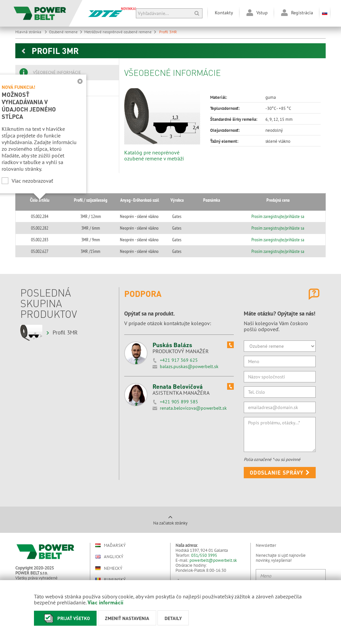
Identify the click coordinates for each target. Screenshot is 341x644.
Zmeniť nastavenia (127, 618)
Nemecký (109, 568)
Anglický (109, 557)
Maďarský (110, 545)
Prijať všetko (65, 618)
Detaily (173, 618)
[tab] (67, 73)
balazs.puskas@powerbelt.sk (189, 366)
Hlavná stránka (31, 32)
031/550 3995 (204, 555)
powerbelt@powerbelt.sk (213, 560)
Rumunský (110, 580)
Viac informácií (105, 602)
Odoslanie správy (280, 472)
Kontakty (224, 13)
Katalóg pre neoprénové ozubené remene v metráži (154, 155)
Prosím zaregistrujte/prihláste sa (282, 216)
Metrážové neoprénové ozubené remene (120, 32)
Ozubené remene (66, 32)
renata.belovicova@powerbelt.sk (193, 408)
